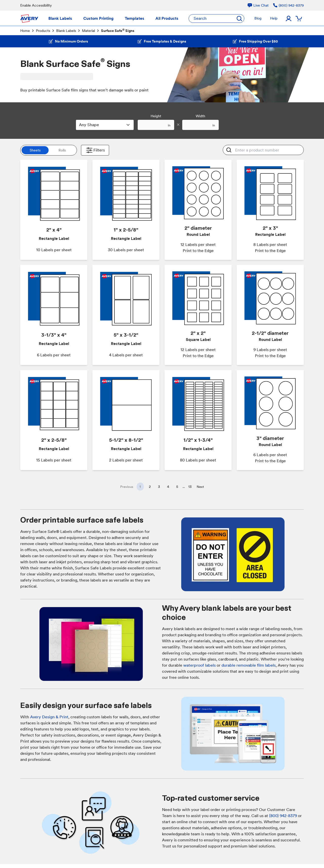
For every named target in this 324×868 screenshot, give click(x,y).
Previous (127, 487)
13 (190, 487)
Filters (95, 150)
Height (156, 116)
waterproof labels (199, 665)
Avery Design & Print (49, 717)
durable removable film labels (249, 665)
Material (88, 31)
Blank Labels (66, 31)
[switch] (49, 150)
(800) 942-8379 (283, 816)
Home (25, 31)
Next (200, 487)
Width (200, 116)
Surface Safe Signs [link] (118, 30)
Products (43, 31)
